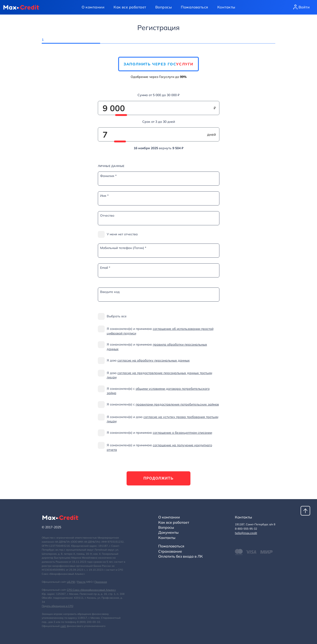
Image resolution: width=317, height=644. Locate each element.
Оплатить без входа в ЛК (181, 556)
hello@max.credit (246, 533)
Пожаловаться (195, 7)
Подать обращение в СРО (57, 606)
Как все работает (130, 7)
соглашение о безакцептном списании (182, 433)
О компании (93, 7)
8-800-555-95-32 (246, 529)
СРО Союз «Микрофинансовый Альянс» (91, 590)
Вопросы (164, 7)
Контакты (226, 7)
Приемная (101, 582)
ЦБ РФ (71, 582)
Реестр (81, 582)
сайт (63, 626)
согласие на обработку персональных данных (154, 360)
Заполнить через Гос (158, 64)
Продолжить (158, 478)
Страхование (170, 551)
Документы (168, 532)
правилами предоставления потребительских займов (177, 404)
